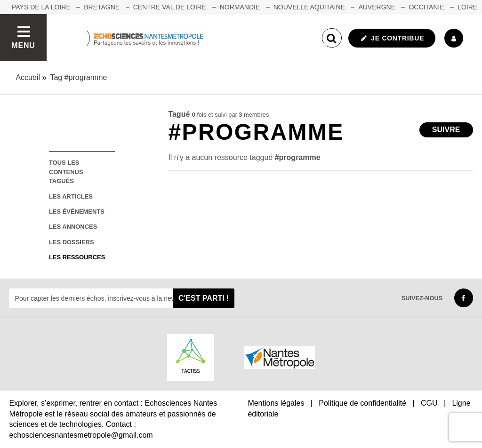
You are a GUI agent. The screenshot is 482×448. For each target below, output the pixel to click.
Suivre (446, 130)
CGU (429, 403)
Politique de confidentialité (362, 403)
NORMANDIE (240, 7)
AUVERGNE (377, 7)
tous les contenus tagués (66, 172)
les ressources (77, 257)
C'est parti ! (204, 298)
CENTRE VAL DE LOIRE (170, 7)
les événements (77, 212)
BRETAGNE (102, 7)
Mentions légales (276, 403)
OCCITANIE (426, 7)
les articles (71, 196)
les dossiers (72, 242)
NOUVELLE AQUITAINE (309, 7)
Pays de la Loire (41, 7)
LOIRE (467, 7)
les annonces (73, 227)
